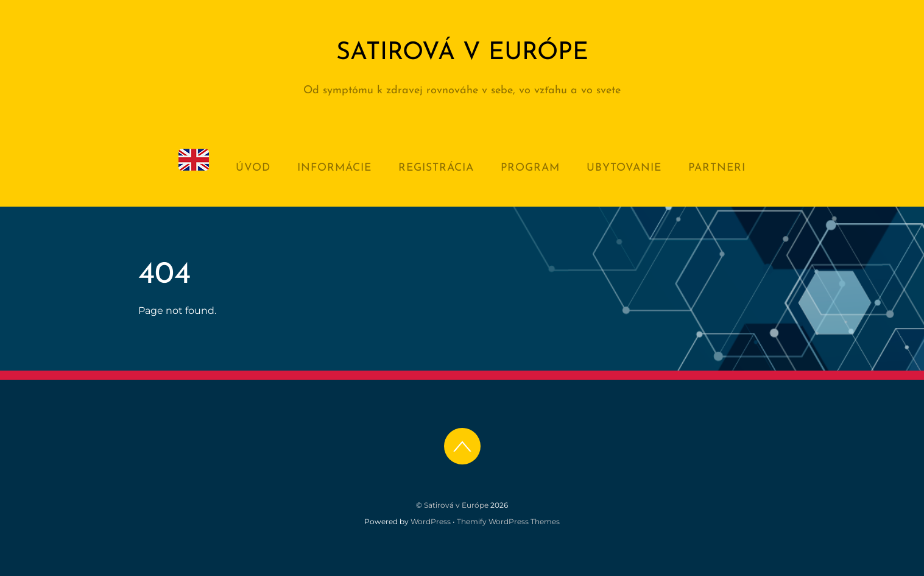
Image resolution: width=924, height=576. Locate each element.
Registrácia (436, 168)
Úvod (253, 168)
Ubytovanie (624, 168)
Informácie (334, 168)
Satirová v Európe (456, 505)
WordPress (431, 521)
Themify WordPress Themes (508, 521)
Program (530, 168)
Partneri (717, 168)
